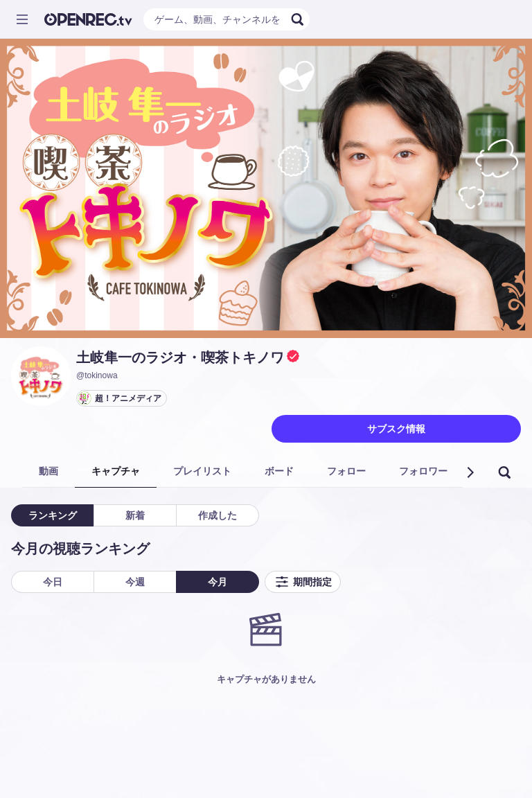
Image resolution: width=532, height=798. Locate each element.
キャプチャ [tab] (116, 471)
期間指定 (303, 582)
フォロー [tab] (346, 471)
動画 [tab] (48, 471)
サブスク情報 (396, 429)
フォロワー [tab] (423, 471)
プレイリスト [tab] (202, 471)
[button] (470, 472)
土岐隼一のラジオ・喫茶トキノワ (180, 357)
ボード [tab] (279, 471)
